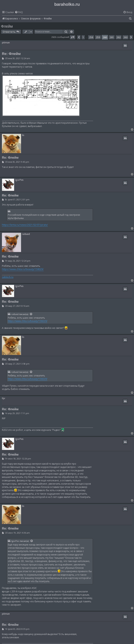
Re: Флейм (11, 54)
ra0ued (26, 234)
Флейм (7, 26)
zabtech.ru (8, 277)
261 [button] (112, 37)
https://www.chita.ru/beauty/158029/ (23, 269)
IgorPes (19, 180)
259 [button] (98, 37)
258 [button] (91, 37)
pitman (6, 43)
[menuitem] (19, 12)
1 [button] (83, 37)
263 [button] (125, 37)
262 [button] (119, 37)
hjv (4, 398)
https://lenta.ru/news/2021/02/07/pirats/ (25, 225)
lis (23, 135)
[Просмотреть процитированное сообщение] (31, 314)
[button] (73, 37)
